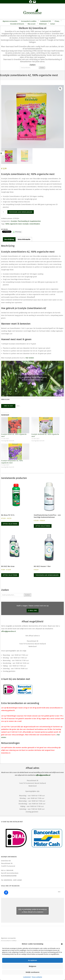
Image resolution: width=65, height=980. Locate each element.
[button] (62, 944)
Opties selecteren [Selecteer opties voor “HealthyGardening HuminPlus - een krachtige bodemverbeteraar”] (43, 526)
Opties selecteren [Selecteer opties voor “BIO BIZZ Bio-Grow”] (10, 575)
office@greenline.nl (8, 631)
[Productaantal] (4, 212)
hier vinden (30, 358)
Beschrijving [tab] (9, 239)
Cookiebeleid (27, 977)
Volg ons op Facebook (10, 886)
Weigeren (32, 966)
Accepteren (32, 960)
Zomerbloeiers (35, 224)
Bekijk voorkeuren (33, 972)
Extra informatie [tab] (24, 239)
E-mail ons (33, 610)
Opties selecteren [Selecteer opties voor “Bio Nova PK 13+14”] (10, 524)
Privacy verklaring (37, 977)
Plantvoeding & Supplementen (29, 221)
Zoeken (42, 68)
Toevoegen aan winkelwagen (21, 212)
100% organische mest (14, 224)
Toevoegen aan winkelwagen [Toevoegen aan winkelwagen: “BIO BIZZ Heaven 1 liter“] (47, 575)
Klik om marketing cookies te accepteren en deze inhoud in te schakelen (33, 379)
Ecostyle (14, 221)
